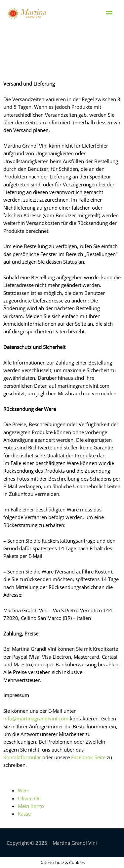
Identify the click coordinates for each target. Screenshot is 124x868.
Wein (24, 790)
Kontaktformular (22, 757)
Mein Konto (31, 806)
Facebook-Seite (88, 757)
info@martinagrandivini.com (36, 718)
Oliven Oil (29, 798)
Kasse (24, 814)
